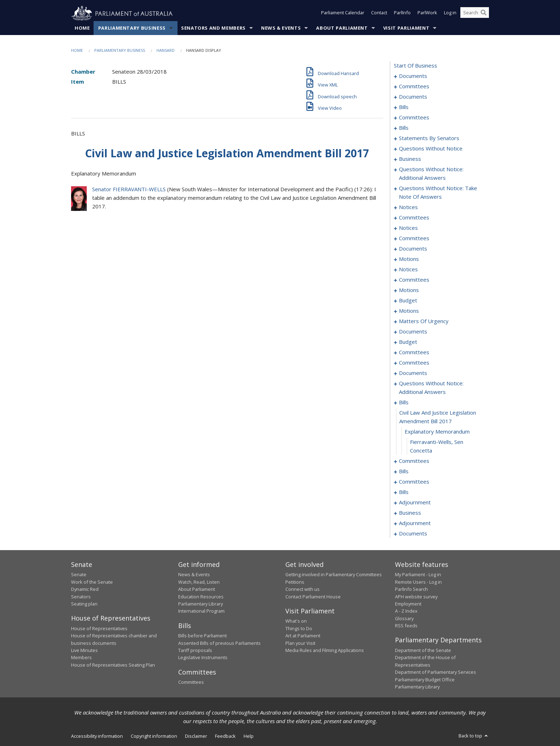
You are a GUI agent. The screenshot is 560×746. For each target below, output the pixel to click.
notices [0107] (408, 207)
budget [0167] (408, 342)
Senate (79, 575)
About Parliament (342, 28)
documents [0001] (413, 76)
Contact (379, 14)
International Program (201, 611)
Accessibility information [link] (97, 736)
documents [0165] (413, 332)
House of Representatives (99, 628)
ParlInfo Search (411, 589)
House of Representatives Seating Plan (113, 665)
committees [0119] (414, 238)
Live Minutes (84, 651)
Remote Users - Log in (418, 582)
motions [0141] (409, 290)
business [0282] (410, 513)
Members (81, 658)
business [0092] (410, 159)
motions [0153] (409, 311)
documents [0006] (413, 97)
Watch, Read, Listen (199, 582)
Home (82, 28)
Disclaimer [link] (196, 736)
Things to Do (299, 628)
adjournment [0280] (415, 503)
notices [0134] (408, 270)
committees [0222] (414, 363)
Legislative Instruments (203, 658)
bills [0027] (404, 128)
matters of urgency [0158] (424, 321)
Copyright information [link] (154, 736)
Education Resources (201, 597)
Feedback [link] (225, 736)
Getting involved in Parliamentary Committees (334, 575)
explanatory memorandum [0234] (437, 432)
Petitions (295, 582)
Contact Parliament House (313, 597)
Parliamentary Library (201, 604)
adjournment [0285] (415, 523)
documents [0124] (413, 249)
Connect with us (302, 589)
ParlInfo (402, 14)
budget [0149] (408, 301)
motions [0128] (409, 259)
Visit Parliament (406, 28)
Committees (191, 682)
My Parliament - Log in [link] (418, 575)
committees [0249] (414, 482)
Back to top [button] (474, 736)
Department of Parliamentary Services (436, 672)
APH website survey (416, 597)
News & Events (281, 28)
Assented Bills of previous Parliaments (219, 643)
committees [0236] (414, 461)
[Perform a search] (484, 14)
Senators (81, 597)
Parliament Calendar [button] (343, 14)
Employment (408, 604)
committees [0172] (414, 352)
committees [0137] (414, 280)
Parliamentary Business (132, 28)
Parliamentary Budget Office (425, 680)
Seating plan (84, 604)
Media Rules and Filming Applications (325, 651)
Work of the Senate (92, 582)
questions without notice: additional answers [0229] (431, 388)
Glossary (404, 618)
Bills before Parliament (202, 636)
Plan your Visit (300, 643)
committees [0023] (414, 118)
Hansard (166, 51)
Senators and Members (213, 28)
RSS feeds (406, 626)
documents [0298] (413, 534)
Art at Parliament (303, 636)
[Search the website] (475, 14)
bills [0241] (404, 471)
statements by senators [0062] (429, 138)
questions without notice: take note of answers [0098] (438, 193)
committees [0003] (414, 87)
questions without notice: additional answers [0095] (431, 174)
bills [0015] (404, 107)
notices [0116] (408, 228)
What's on (296, 621)
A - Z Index (406, 611)
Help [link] (249, 736)
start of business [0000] (416, 66)
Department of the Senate (423, 651)
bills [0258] (404, 492)
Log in (450, 14)
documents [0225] (413, 373)
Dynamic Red (85, 589)
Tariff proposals (195, 651)
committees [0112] (414, 218)
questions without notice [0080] (431, 149)
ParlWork (427, 14)
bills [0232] (404, 402)
